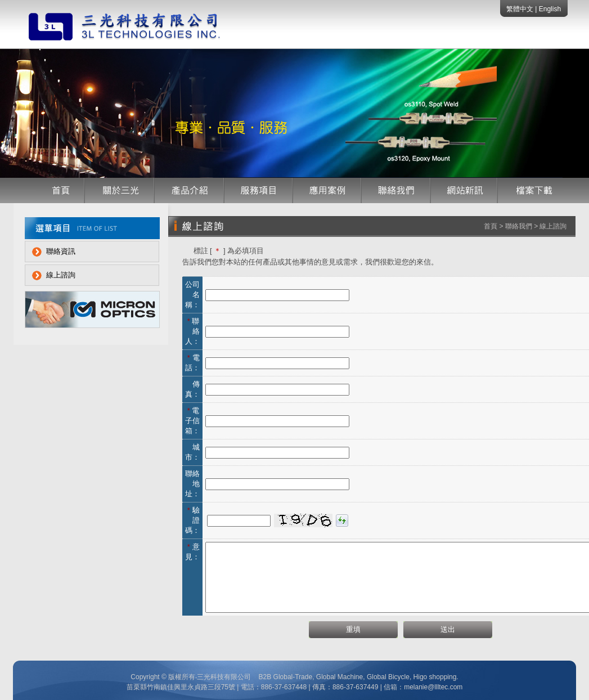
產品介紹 (190, 190)
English (550, 9)
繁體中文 (521, 9)
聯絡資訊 (61, 251)
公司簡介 (120, 190)
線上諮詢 (61, 275)
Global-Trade (293, 677)
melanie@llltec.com (433, 687)
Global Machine (340, 677)
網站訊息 (464, 190)
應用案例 (327, 190)
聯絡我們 (396, 190)
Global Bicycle (387, 677)
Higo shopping (435, 677)
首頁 (60, 190)
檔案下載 (531, 190)
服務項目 (259, 190)
